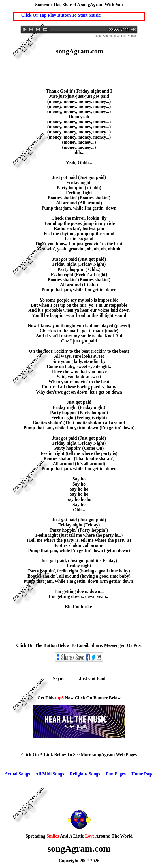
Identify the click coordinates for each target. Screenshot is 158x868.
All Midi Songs (50, 774)
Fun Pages (116, 774)
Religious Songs (85, 774)
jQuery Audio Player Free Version (116, 36)
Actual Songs (17, 774)
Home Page (142, 774)
